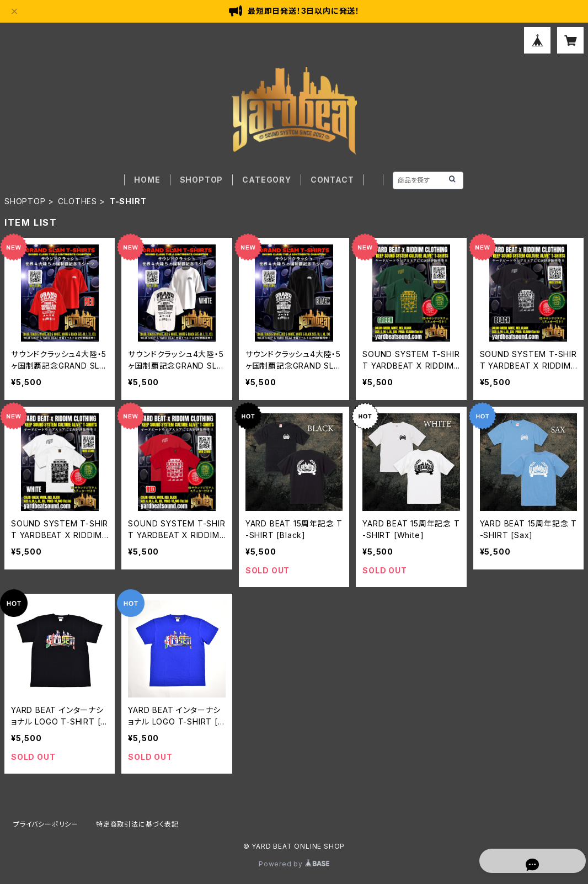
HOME (147, 180)
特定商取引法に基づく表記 (137, 824)
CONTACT (332, 180)
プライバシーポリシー (46, 824)
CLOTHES (77, 201)
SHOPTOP (202, 180)
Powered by (294, 864)
